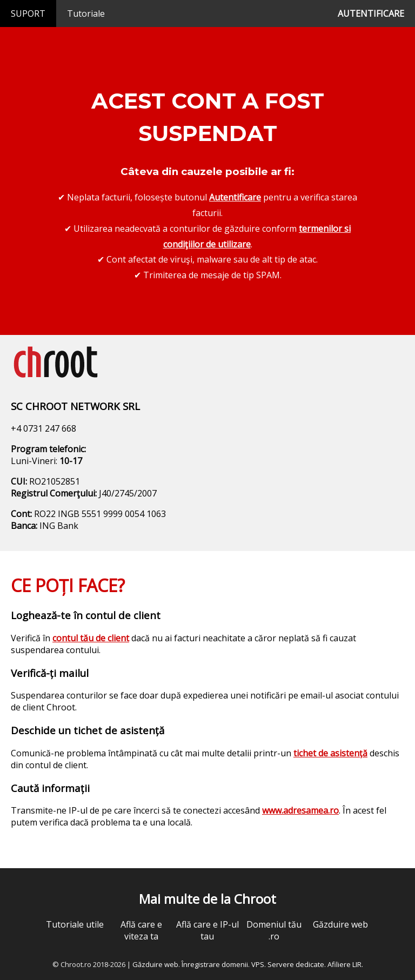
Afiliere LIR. (345, 964)
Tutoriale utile (75, 924)
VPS (258, 964)
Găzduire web (340, 924)
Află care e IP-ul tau (207, 930)
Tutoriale (86, 14)
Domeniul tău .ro (274, 930)
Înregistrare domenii (215, 964)
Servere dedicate (296, 964)
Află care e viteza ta (141, 930)
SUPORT (28, 14)
